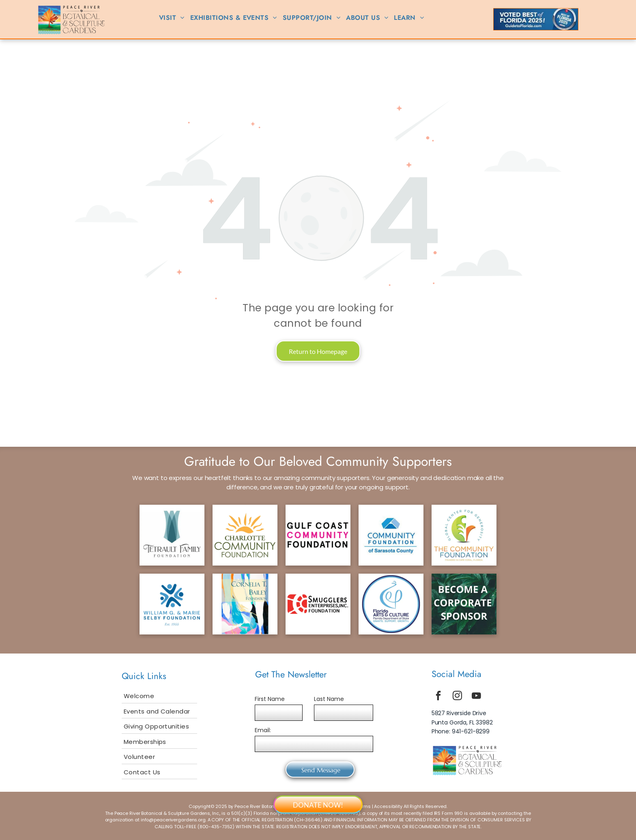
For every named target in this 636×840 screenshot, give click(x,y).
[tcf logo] (464, 535)
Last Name (329, 699)
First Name (270, 699)
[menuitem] (172, 18)
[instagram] (458, 697)
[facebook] (438, 697)
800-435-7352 (216, 827)
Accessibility (388, 806)
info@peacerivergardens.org (173, 820)
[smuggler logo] (318, 604)
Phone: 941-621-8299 (461, 731)
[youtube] (477, 697)
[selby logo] (172, 604)
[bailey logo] (245, 604)
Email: (263, 730)
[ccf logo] (245, 535)
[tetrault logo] (172, 535)
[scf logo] (391, 535)
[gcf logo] (318, 535)
